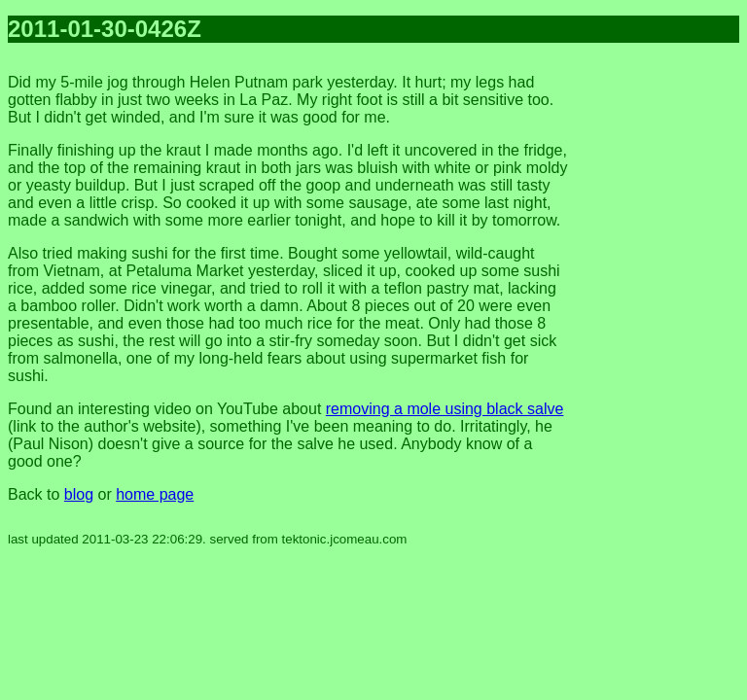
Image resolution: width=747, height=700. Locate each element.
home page (155, 494)
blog (79, 494)
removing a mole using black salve (445, 409)
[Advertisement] (661, 350)
